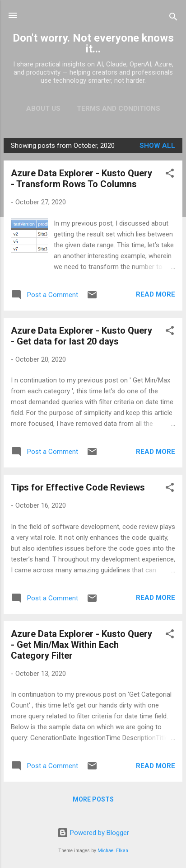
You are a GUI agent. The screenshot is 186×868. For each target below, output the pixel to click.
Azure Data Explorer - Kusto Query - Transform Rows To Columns (81, 179)
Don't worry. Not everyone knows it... (93, 43)
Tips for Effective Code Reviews (78, 487)
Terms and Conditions (119, 108)
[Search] (173, 18)
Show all (157, 146)
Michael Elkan (113, 851)
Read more (156, 294)
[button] (170, 175)
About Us (43, 108)
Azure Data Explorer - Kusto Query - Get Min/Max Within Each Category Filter (81, 645)
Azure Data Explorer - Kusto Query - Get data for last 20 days (81, 336)
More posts (93, 799)
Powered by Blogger (93, 833)
